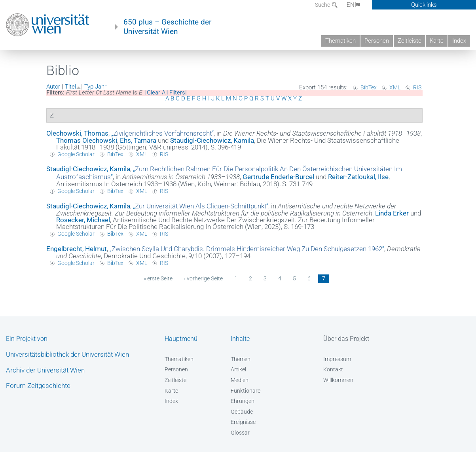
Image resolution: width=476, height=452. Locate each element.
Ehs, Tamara (138, 140)
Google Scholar (76, 154)
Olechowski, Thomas (77, 133)
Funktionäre (246, 391)
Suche (323, 5)
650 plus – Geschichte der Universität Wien (167, 27)
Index (459, 41)
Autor (53, 87)
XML (395, 87)
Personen (377, 41)
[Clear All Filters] (166, 93)
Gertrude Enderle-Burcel (278, 177)
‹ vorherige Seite (203, 278)
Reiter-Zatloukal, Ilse (358, 177)
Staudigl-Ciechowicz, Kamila (212, 140)
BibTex (369, 87)
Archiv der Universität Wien (45, 370)
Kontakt (333, 369)
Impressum (337, 359)
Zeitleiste (410, 41)
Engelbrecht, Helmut (77, 249)
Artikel (238, 369)
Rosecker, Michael (83, 220)
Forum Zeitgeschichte (38, 386)
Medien (240, 380)
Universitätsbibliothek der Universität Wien (67, 354)
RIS (417, 87)
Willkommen (338, 380)
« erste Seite (158, 278)
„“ (162, 133)
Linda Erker (392, 213)
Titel (70, 87)
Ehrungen (243, 401)
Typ (89, 87)
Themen (241, 359)
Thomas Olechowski (87, 140)
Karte (437, 41)
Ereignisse (243, 422)
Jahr (101, 87)
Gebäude (242, 412)
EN (354, 5)
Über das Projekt (346, 339)
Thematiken (340, 41)
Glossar (240, 433)
